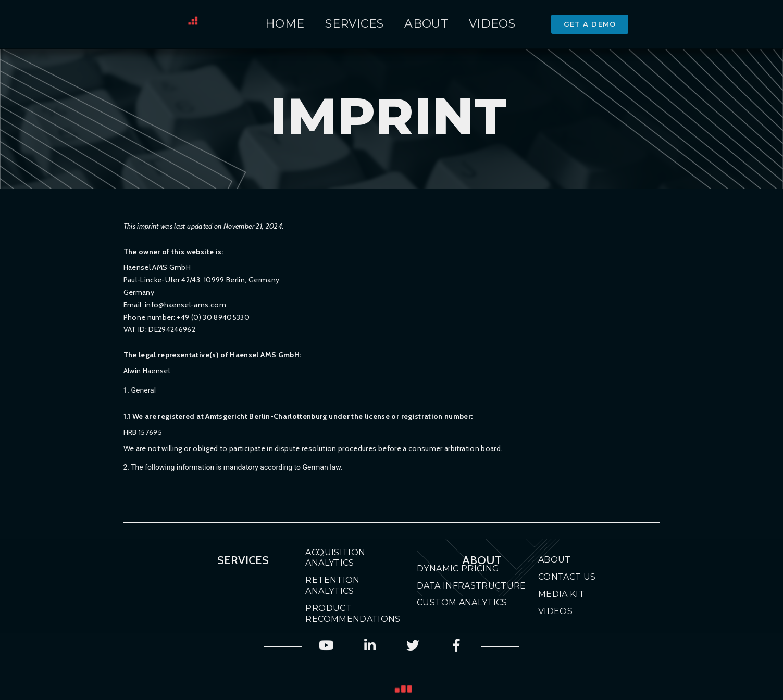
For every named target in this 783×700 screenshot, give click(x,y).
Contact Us (567, 577)
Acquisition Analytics (335, 558)
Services (354, 24)
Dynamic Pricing (458, 568)
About (426, 24)
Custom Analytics (462, 602)
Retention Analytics (332, 585)
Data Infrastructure (471, 586)
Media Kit (561, 594)
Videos (492, 24)
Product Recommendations (343, 614)
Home (285, 24)
